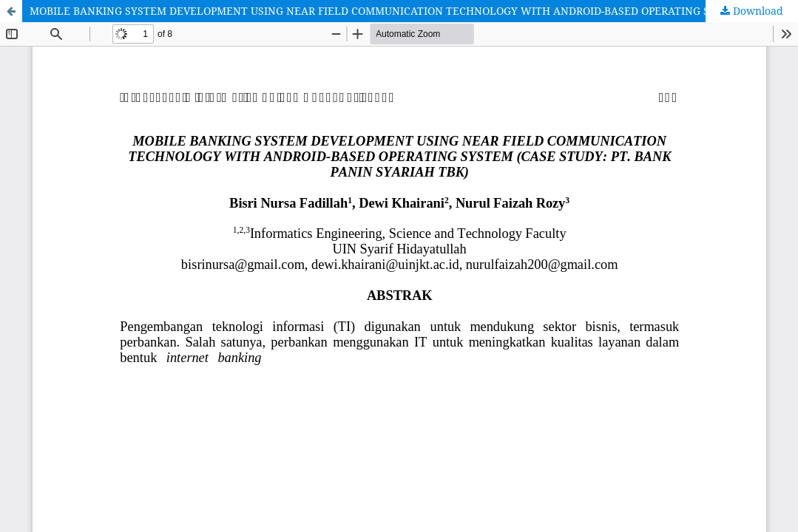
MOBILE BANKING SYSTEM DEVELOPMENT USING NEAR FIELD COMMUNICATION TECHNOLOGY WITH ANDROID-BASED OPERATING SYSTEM (387, 11)
